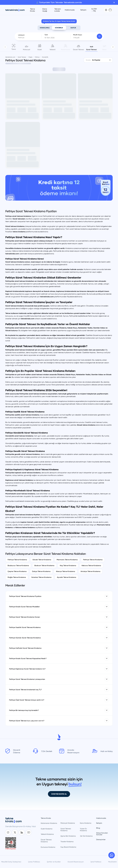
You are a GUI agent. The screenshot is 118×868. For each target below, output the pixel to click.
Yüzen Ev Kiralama (83, 830)
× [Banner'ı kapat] (114, 2)
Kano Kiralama (86, 823)
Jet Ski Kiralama (86, 836)
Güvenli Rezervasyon (76, 862)
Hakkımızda (70, 10)
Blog (98, 828)
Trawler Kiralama (67, 841)
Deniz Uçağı (45, 10)
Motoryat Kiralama (68, 823)
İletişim (83, 10)
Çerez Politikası (34, 862)
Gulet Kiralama (47, 829)
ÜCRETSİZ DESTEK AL (59, 794)
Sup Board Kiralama (68, 847)
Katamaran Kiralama (49, 823)
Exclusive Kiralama (48, 847)
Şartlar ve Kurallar (54, 862)
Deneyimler (101, 839)
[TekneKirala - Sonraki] (113, 47)
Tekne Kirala (32, 10)
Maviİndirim (113, 862)
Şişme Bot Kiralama (68, 836)
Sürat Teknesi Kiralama (66, 830)
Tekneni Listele (58, 10)
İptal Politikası (96, 862)
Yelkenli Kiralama (47, 834)
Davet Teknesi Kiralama (46, 841)
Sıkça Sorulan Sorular (102, 834)
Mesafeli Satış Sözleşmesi (11, 862)
